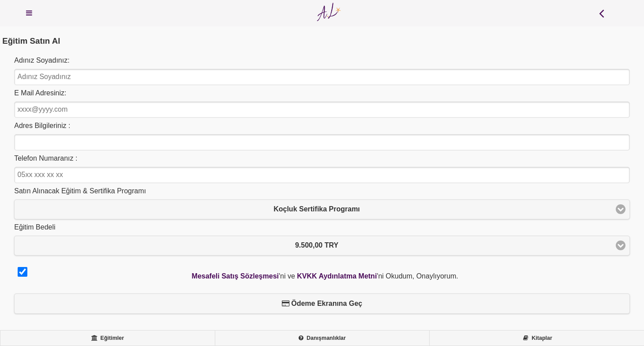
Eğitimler (108, 338)
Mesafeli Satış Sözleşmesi (235, 276)
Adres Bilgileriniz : (42, 126)
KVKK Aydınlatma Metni (337, 276)
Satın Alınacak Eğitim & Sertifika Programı (80, 191)
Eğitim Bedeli (35, 227)
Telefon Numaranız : (46, 158)
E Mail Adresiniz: (40, 93)
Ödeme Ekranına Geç (322, 303)
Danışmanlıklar (322, 338)
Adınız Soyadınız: (42, 60)
